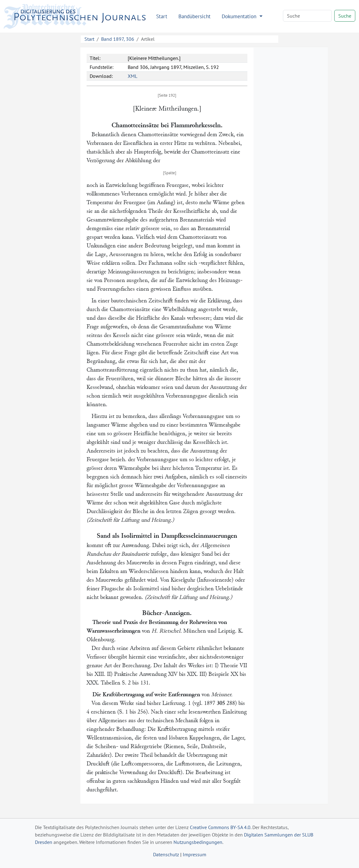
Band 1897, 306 (118, 39)
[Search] (307, 16)
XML (132, 76)
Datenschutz (166, 854)
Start (162, 16)
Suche (345, 16)
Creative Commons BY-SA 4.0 (220, 827)
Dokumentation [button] (240, 16)
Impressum (194, 854)
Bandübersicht (194, 16)
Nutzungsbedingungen (198, 842)
